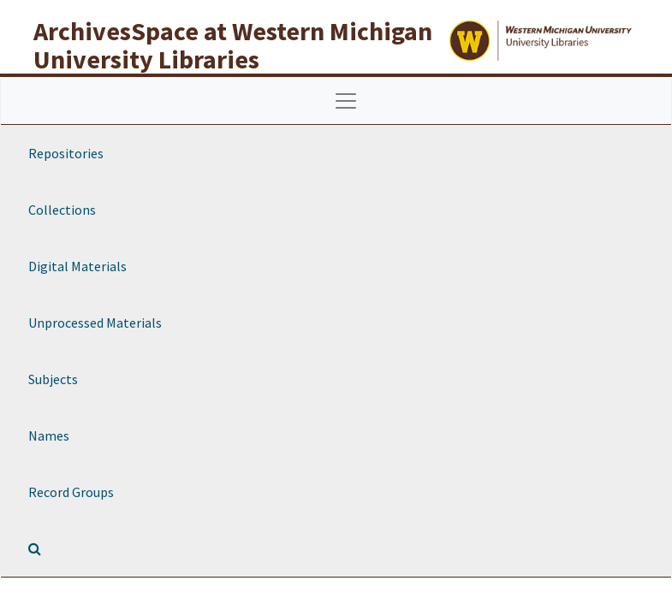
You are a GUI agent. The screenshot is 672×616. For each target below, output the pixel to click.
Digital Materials (77, 266)
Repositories (66, 153)
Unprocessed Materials (95, 323)
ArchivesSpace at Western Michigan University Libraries (233, 45)
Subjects (53, 379)
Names (49, 435)
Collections (62, 210)
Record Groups (71, 492)
